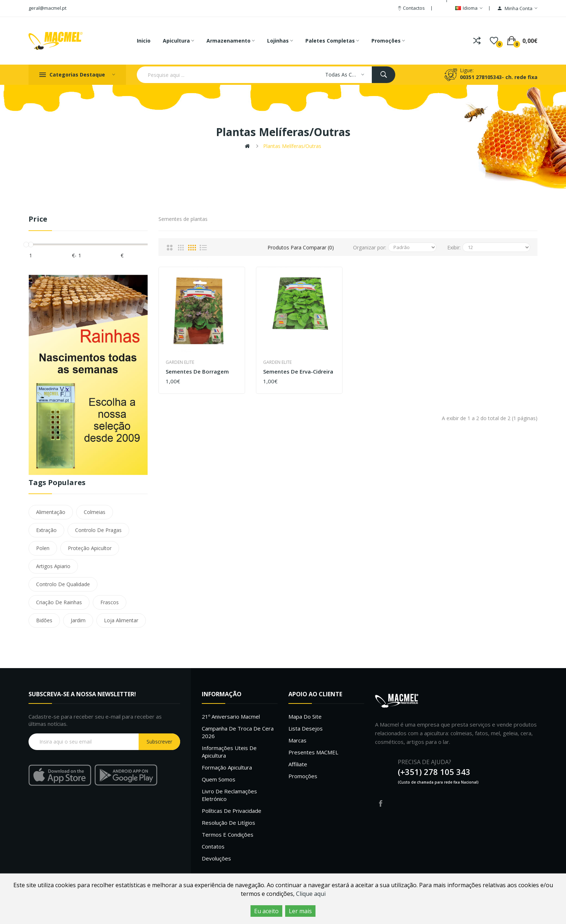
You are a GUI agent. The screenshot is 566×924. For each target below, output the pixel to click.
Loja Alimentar (121, 620)
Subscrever (159, 742)
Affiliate (298, 764)
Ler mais (300, 911)
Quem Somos (219, 779)
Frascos (110, 602)
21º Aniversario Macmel (231, 716)
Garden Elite (180, 362)
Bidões (44, 620)
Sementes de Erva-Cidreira (298, 372)
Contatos (213, 846)
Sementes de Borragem (197, 372)
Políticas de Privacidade (232, 811)
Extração (46, 530)
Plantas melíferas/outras (292, 146)
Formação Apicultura (227, 767)
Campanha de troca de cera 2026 (238, 732)
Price (38, 219)
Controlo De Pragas (98, 530)
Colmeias (95, 512)
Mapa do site (305, 716)
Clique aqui (311, 894)
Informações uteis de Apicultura (229, 752)
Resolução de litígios (228, 823)
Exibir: (454, 247)
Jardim (78, 620)
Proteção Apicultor (90, 548)
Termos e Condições (228, 834)
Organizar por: (370, 247)
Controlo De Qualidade (63, 584)
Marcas (297, 740)
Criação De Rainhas (59, 602)
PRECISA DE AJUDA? (425, 762)
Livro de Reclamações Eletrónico (229, 795)
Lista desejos (306, 728)
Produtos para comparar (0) (301, 247)
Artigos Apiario (53, 566)
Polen (43, 548)
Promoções (303, 776)
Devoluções (216, 858)
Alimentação (51, 512)
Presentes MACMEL (313, 752)
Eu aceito (266, 911)
